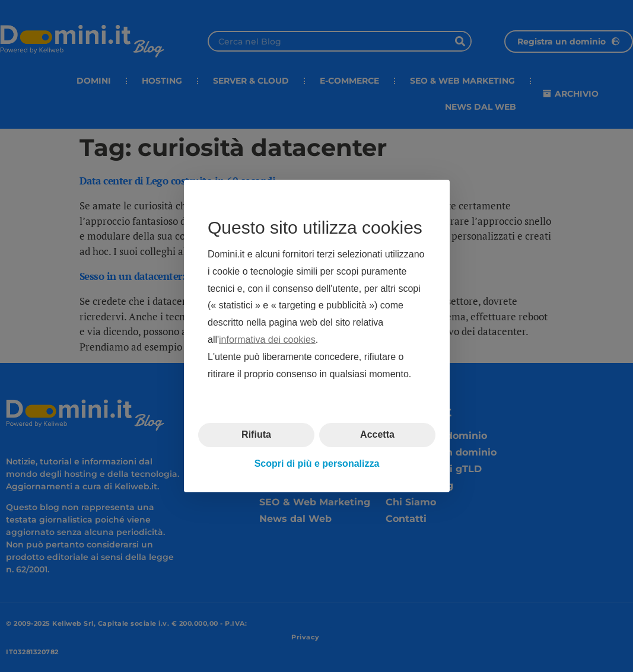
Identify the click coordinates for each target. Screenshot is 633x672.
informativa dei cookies (267, 340)
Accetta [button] (377, 434)
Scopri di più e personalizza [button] (316, 464)
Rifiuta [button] (256, 434)
